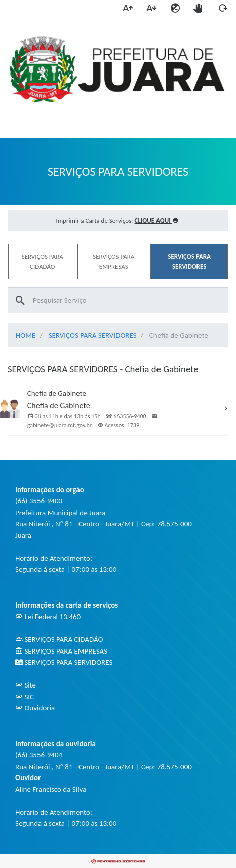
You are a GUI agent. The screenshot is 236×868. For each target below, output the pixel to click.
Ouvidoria (35, 708)
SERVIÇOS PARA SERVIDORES (93, 335)
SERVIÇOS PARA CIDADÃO (59, 639)
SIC (25, 697)
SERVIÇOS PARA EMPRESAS (61, 651)
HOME (26, 335)
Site (26, 685)
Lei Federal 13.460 (48, 617)
